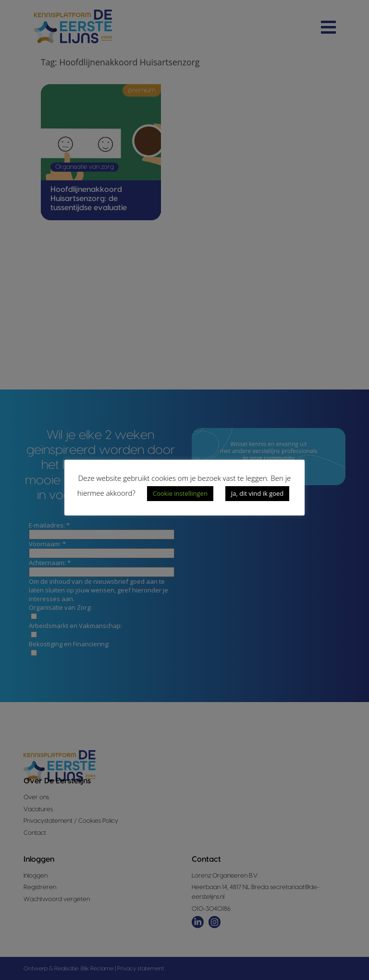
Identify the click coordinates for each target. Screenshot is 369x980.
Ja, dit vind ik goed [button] (257, 493)
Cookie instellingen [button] (180, 493)
